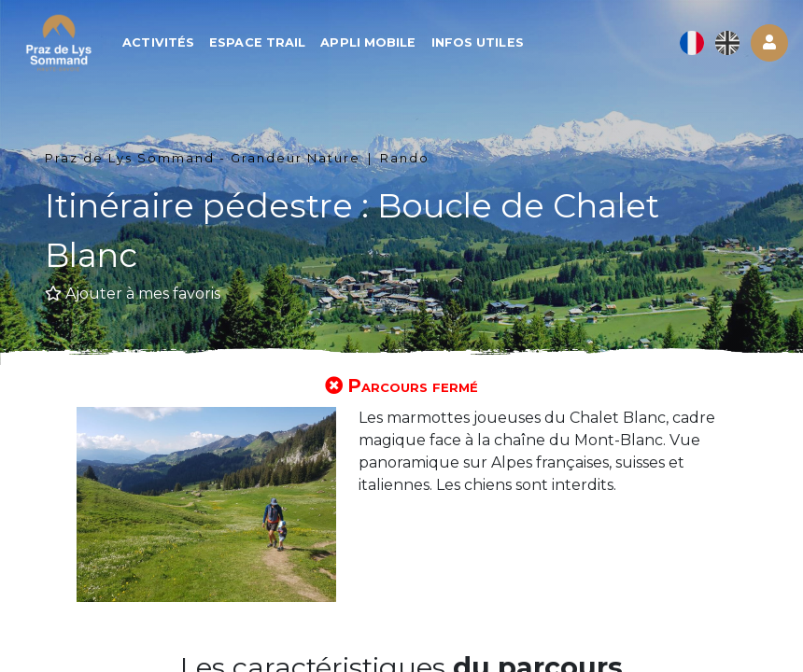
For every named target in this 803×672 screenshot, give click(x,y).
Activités (160, 43)
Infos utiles (479, 43)
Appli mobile (370, 43)
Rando (405, 158)
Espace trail (259, 43)
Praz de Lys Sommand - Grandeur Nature (203, 158)
